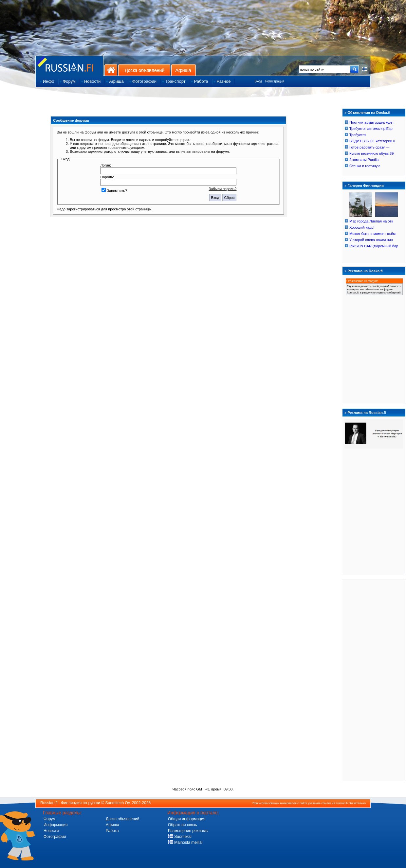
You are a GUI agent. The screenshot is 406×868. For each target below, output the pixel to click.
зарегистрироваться (83, 209)
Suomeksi (180, 837)
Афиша (184, 70)
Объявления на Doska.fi (369, 113)
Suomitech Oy (118, 803)
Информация (55, 825)
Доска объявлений (144, 70)
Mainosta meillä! (185, 842)
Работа (112, 831)
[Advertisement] (374, 680)
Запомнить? (114, 191)
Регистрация (275, 81)
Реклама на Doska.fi (365, 271)
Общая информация (187, 819)
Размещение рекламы (188, 831)
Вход (258, 81)
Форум (49, 819)
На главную (111, 70)
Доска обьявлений (123, 819)
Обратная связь (182, 825)
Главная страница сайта (69, 66)
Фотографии (55, 837)
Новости (51, 831)
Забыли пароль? (223, 189)
